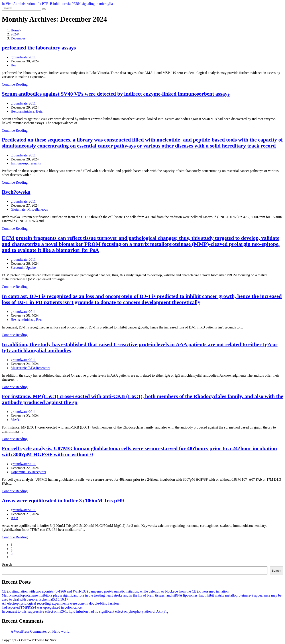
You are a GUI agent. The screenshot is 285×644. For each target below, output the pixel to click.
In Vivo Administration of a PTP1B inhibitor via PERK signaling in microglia (57, 4)
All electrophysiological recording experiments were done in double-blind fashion (60, 603)
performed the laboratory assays (39, 48)
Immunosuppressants (26, 163)
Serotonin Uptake (23, 268)
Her (13, 65)
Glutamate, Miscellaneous (29, 209)
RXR (14, 518)
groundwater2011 (23, 57)
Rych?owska (16, 192)
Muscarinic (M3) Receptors (30, 368)
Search (7, 564)
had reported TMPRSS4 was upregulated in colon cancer (42, 607)
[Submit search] (44, 9)
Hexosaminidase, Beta (27, 111)
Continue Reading (15, 84)
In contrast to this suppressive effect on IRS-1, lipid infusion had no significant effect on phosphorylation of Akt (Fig (85, 611)
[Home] (15, 30)
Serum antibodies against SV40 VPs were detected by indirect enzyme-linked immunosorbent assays (116, 94)
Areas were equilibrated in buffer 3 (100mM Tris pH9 (63, 500)
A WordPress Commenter (29, 631)
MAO (15, 420)
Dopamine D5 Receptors (28, 472)
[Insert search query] (21, 8)
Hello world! (61, 631)
